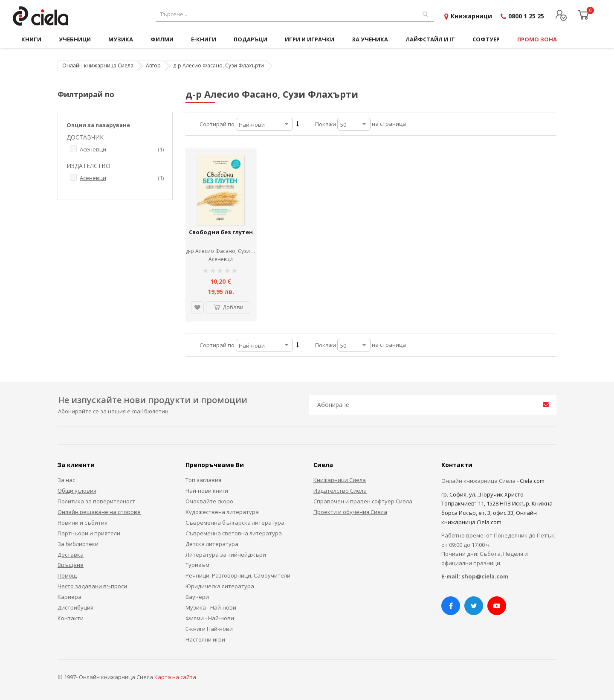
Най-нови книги (207, 491)
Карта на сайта (175, 677)
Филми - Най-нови (210, 618)
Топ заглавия (203, 480)
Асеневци (221, 259)
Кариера (70, 597)
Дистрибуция (75, 607)
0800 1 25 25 (526, 16)
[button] (197, 308)
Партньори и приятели (89, 533)
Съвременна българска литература (235, 523)
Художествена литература (222, 512)
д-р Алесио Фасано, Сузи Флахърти (231, 251)
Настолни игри (205, 639)
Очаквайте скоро (209, 501)
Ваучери (197, 597)
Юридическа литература (220, 586)
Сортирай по (217, 124)
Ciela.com (532, 481)
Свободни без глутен (221, 232)
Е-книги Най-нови (209, 629)
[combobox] (295, 14)
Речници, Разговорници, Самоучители (238, 575)
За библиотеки (78, 544)
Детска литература (212, 544)
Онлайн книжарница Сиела (98, 65)
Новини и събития (83, 523)
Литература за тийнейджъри (226, 555)
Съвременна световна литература (234, 533)
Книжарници (471, 16)
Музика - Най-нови (211, 607)
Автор (153, 65)
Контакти (71, 618)
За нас (66, 480)
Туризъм (197, 565)
